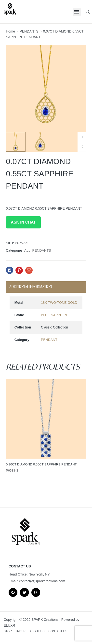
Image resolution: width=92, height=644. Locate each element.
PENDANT (49, 340)
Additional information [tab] (31, 287)
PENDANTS (29, 31)
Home (10, 31)
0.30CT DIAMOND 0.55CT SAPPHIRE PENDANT (41, 464)
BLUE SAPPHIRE (55, 315)
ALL (27, 250)
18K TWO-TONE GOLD (59, 303)
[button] (77, 12)
